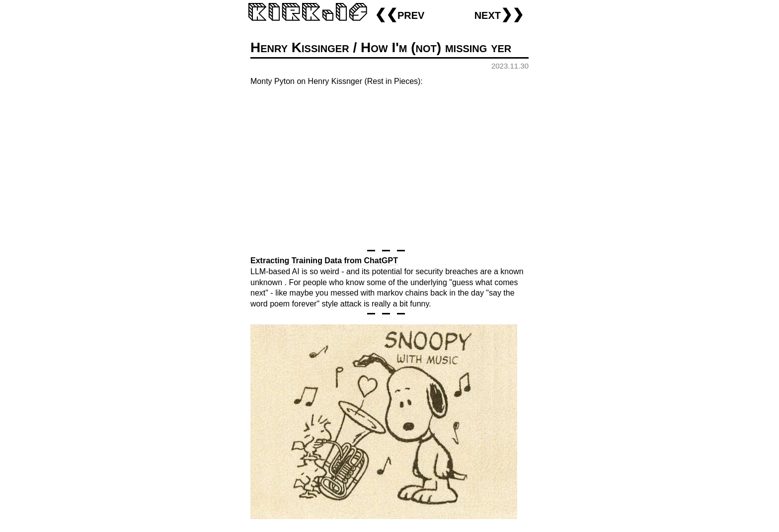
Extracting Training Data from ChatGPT (324, 261)
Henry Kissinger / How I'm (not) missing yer (381, 47)
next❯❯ (499, 14)
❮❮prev (399, 14)
